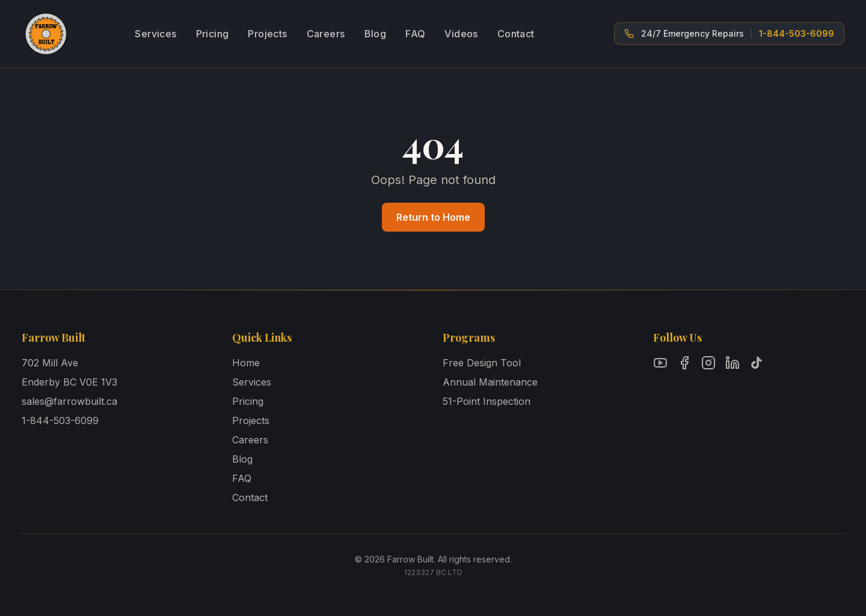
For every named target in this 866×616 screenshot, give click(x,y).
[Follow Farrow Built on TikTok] (757, 363)
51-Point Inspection (487, 401)
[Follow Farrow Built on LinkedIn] (732, 363)
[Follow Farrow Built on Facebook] (684, 363)
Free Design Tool (482, 363)
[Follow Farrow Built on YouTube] (660, 363)
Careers (326, 34)
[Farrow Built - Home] (46, 34)
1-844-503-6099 (60, 420)
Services (155, 34)
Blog (376, 34)
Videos (461, 34)
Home (246, 363)
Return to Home (433, 217)
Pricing (213, 34)
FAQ (415, 34)
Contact (516, 34)
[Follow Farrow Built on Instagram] (708, 363)
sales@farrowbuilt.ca (69, 401)
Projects (267, 34)
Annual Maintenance (490, 382)
